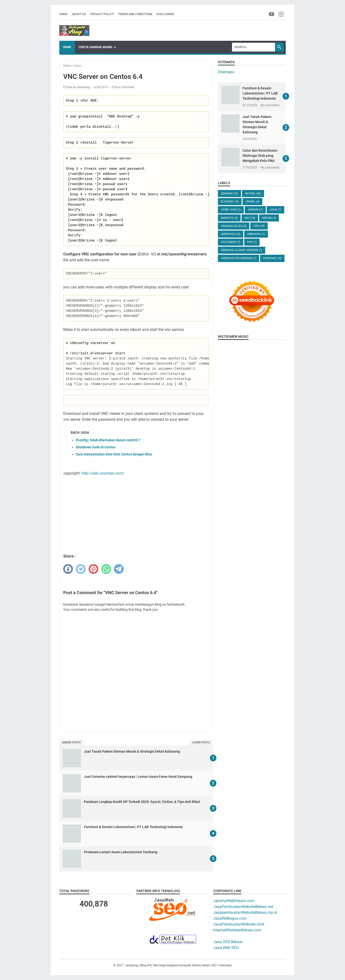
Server (269, 218)
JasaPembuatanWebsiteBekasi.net (243, 907)
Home (63, 14)
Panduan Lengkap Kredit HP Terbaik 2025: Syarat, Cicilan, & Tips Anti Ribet (142, 802)
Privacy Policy (102, 14)
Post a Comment (123, 87)
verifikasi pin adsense (238, 258)
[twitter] (81, 569)
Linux (275, 210)
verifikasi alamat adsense (242, 250)
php (252, 242)
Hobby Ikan (231, 210)
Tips (259, 226)
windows (272, 258)
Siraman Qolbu (234, 226)
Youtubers (231, 242)
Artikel (253, 194)
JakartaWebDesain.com (234, 901)
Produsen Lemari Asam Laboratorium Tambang (121, 852)
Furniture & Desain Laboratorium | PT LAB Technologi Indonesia (133, 827)
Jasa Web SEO (226, 948)
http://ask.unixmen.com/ (103, 473)
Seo (250, 218)
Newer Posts (71, 743)
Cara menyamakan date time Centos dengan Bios (114, 454)
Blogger (230, 202)
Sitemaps (226, 72)
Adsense (229, 194)
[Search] (254, 47)
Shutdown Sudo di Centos (96, 447)
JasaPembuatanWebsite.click (239, 924)
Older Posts (201, 743)
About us (79, 14)
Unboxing (256, 234)
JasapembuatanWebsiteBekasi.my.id (245, 912)
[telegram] (119, 569)
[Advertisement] (136, 514)
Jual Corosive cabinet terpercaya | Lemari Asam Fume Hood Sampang (138, 777)
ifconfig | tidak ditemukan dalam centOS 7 (108, 440)
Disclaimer (165, 14)
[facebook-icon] (272, 14)
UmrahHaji (231, 234)
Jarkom (255, 210)
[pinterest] (93, 569)
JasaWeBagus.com (230, 918)
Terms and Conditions (135, 14)
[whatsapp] (106, 569)
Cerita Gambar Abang (95, 47)
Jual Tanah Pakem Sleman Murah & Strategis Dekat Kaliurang (132, 751)
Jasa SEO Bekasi (228, 942)
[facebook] (68, 569)
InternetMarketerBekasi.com (237, 930)
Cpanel (252, 202)
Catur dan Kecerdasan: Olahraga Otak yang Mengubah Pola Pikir (260, 156)
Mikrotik (229, 218)
